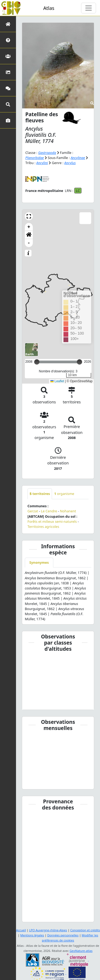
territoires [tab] (40, 494)
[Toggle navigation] (89, 8)
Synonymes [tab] (39, 562)
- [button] (29, 243)
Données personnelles (63, 935)
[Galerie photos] (8, 120)
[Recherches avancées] (8, 104)
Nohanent (68, 511)
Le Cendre (49, 511)
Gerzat (33, 511)
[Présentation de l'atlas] (8, 40)
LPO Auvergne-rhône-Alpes (48, 930)
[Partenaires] (8, 56)
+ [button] (29, 227)
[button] (29, 216)
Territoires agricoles (43, 527)
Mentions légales (32, 935)
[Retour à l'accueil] (8, 24)
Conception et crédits (85, 930)
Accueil (21, 930)
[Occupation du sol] (8, 72)
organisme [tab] (64, 494)
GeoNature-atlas (81, 951)
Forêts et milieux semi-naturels (52, 521)
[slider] (79, 362)
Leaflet (57, 381)
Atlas (49, 8)
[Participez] (8, 88)
